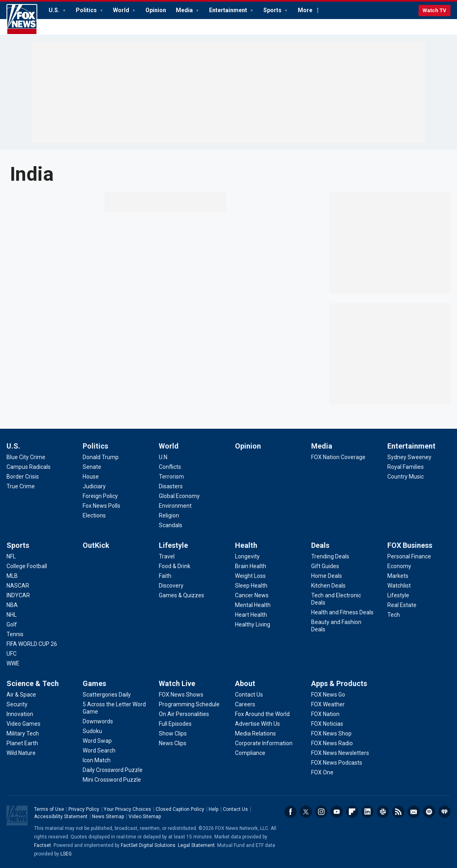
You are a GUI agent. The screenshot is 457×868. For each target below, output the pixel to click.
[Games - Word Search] (99, 750)
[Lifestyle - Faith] (165, 576)
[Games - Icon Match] (97, 760)
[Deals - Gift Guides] (325, 566)
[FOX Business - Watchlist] (399, 586)
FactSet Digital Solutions (148, 845)
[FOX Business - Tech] (394, 615)
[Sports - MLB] (12, 576)
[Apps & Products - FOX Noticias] (327, 724)
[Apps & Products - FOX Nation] (325, 714)
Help (214, 809)
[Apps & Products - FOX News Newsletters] (340, 753)
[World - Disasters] (171, 486)
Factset (43, 845)
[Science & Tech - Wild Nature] (21, 753)
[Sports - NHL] (12, 615)
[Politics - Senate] (92, 467)
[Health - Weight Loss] (250, 576)
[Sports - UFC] (12, 654)
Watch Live (177, 683)
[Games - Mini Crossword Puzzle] (112, 780)
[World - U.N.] (164, 457)
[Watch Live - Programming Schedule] (189, 704)
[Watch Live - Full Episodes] (175, 724)
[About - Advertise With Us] (257, 724)
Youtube (337, 812)
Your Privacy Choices (127, 809)
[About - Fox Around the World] (262, 714)
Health (246, 545)
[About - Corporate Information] (264, 743)
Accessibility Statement (61, 817)
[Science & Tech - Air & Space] (21, 695)
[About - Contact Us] (249, 695)
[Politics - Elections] (94, 515)
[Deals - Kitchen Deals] (328, 586)
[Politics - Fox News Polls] (101, 506)
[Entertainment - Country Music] (406, 477)
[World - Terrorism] (171, 477)
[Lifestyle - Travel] (167, 556)
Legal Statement (196, 845)
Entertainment (229, 10)
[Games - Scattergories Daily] (107, 695)
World (122, 10)
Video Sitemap (145, 817)
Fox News (22, 19)
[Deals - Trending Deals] (330, 556)
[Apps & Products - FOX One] (322, 772)
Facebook (290, 812)
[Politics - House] (91, 477)
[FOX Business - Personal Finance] (409, 556)
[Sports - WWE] (13, 663)
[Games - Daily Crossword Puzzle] (113, 770)
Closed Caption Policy (180, 809)
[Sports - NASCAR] (18, 586)
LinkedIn (367, 812)
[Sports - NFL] (11, 556)
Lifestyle (173, 545)
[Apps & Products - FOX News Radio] (332, 743)
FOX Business (410, 545)
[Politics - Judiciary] (94, 486)
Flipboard (352, 812)
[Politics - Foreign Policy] (100, 496)
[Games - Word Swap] (97, 741)
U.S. (55, 10)
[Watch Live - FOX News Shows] (181, 695)
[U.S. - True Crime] (21, 486)
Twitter (306, 812)
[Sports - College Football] (27, 566)
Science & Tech (33, 683)
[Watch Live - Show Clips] (173, 733)
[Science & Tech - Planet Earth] (22, 743)
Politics (87, 10)
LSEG (66, 854)
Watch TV (435, 10)
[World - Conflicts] (170, 467)
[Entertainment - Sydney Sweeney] (409, 457)
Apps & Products (339, 683)
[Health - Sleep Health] (251, 586)
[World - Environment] (175, 506)
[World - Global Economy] (179, 496)
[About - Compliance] (250, 753)
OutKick (96, 545)
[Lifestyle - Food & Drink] (175, 566)
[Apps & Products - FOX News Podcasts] (337, 763)
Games (94, 683)
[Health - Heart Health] (251, 615)
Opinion (156, 10)
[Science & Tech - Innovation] (20, 714)
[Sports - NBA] (12, 605)
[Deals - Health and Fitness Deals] (342, 612)
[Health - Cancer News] (252, 595)
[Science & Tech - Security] (17, 704)
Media (185, 10)
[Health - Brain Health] (251, 566)
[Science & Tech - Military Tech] (23, 733)
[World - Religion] (169, 515)
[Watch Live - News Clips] (173, 743)
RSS (398, 812)
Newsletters (414, 812)
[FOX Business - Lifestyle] (398, 595)
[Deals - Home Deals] (327, 576)
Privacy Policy (84, 809)
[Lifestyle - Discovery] (171, 586)
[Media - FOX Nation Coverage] (338, 457)
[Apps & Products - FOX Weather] (328, 704)
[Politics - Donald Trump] (101, 457)
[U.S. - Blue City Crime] (26, 457)
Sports (273, 10)
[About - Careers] (245, 704)
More (305, 10)
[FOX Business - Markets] (398, 576)
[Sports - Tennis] (15, 634)
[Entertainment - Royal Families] (406, 467)
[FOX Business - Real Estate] (402, 605)
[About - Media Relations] (255, 733)
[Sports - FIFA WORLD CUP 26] (32, 644)
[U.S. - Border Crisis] (23, 477)
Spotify (429, 812)
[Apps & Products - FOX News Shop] (331, 733)
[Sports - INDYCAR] (18, 595)
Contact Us (235, 809)
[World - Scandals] (171, 525)
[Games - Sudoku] (92, 731)
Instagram (321, 812)
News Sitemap (108, 817)
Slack (383, 812)
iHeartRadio (444, 812)
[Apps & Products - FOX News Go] (328, 695)
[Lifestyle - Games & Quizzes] (182, 595)
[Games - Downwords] (98, 721)
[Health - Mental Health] (253, 605)
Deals (320, 545)
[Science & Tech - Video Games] (23, 724)
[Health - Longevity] (247, 556)
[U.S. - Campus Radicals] (29, 467)
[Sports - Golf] (12, 624)
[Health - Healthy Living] (253, 624)
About (245, 683)
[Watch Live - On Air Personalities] (184, 714)
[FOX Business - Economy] (399, 566)
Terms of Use (49, 809)
